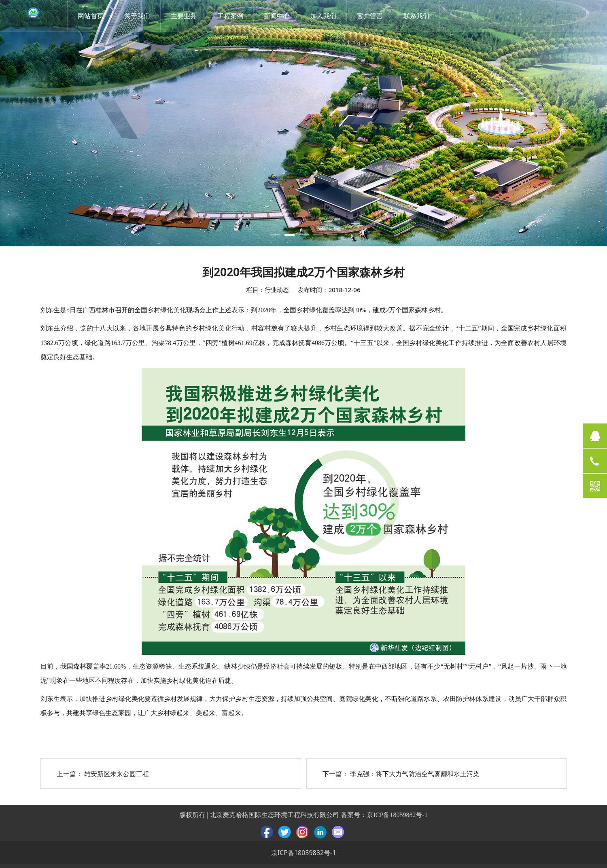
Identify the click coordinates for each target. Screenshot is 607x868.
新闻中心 (278, 16)
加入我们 (325, 16)
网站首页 (92, 16)
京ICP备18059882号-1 (397, 815)
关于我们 (139, 16)
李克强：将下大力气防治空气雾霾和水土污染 (415, 774)
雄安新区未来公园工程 (117, 774)
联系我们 (418, 16)
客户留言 (371, 16)
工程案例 (232, 16)
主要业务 (185, 16)
